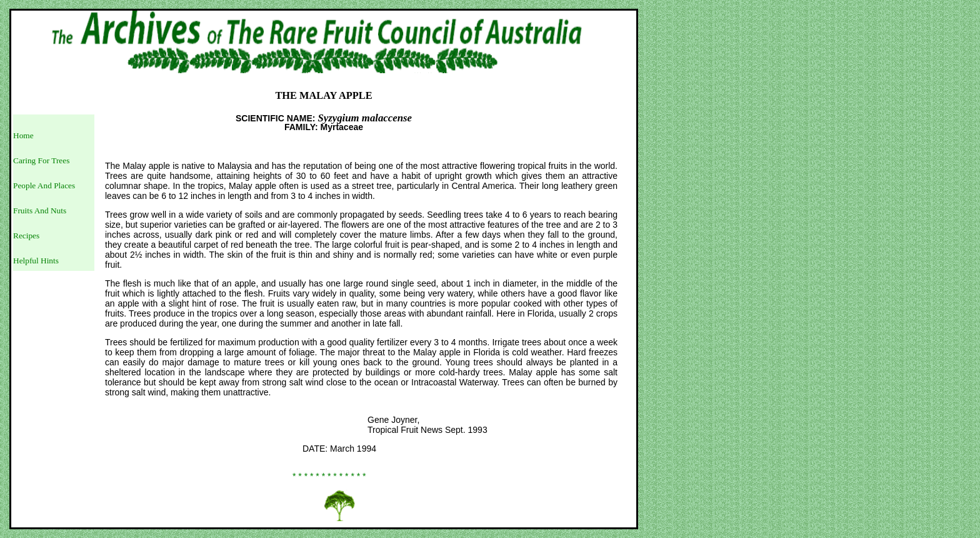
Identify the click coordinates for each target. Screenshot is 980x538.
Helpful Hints (36, 261)
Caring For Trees (41, 160)
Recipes (26, 236)
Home (23, 135)
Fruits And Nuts (40, 211)
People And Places (44, 185)
